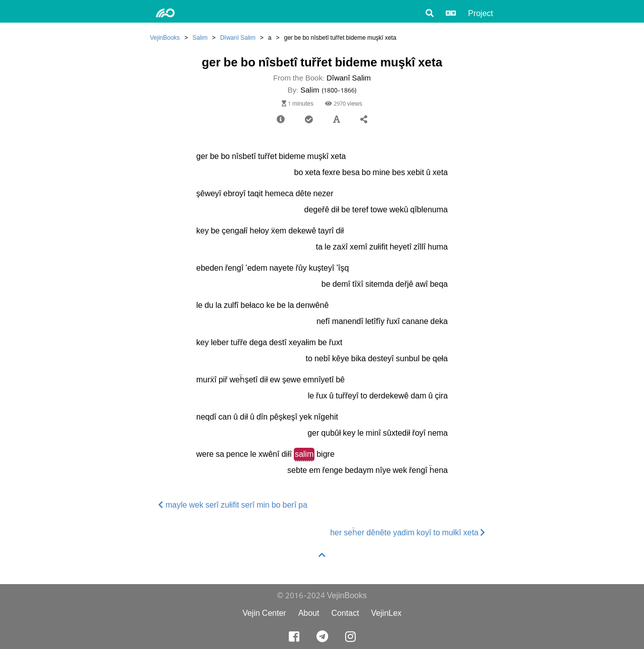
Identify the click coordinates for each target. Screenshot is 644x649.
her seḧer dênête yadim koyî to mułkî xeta (408, 533)
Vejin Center (264, 613)
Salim (200, 37)
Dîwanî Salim (237, 37)
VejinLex (387, 613)
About (309, 613)
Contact (345, 613)
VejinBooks (165, 37)
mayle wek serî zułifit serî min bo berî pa (233, 505)
